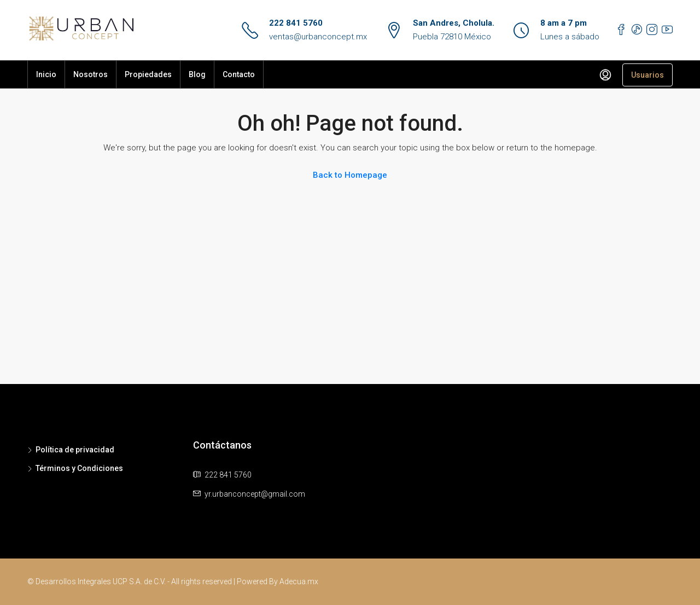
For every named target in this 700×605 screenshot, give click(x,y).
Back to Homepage (350, 175)
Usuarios (647, 75)
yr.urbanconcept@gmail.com (255, 494)
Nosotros (91, 74)
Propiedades (148, 74)
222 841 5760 (296, 23)
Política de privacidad (75, 450)
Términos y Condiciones (79, 468)
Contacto (239, 74)
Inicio (46, 74)
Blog (197, 74)
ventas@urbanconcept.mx (318, 37)
